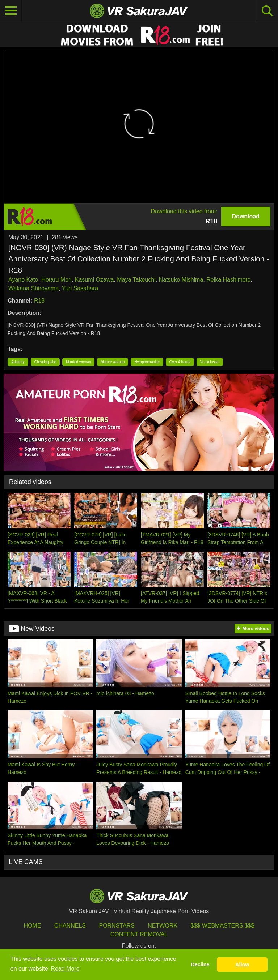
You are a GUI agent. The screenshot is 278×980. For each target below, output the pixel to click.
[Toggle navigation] (11, 11)
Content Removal (139, 934)
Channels (70, 926)
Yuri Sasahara (80, 288)
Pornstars (117, 926)
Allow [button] (242, 964)
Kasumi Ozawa (94, 280)
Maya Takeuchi (136, 280)
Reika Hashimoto (228, 280)
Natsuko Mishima (181, 280)
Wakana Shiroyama (33, 288)
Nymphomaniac (147, 362)
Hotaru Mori (56, 280)
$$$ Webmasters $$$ (223, 926)
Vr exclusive (210, 362)
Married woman (78, 362)
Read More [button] (65, 969)
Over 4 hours (180, 362)
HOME (32, 926)
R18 (39, 301)
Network (163, 926)
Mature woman (113, 362)
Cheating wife (45, 362)
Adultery (18, 362)
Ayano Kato (23, 280)
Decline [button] (200, 964)
